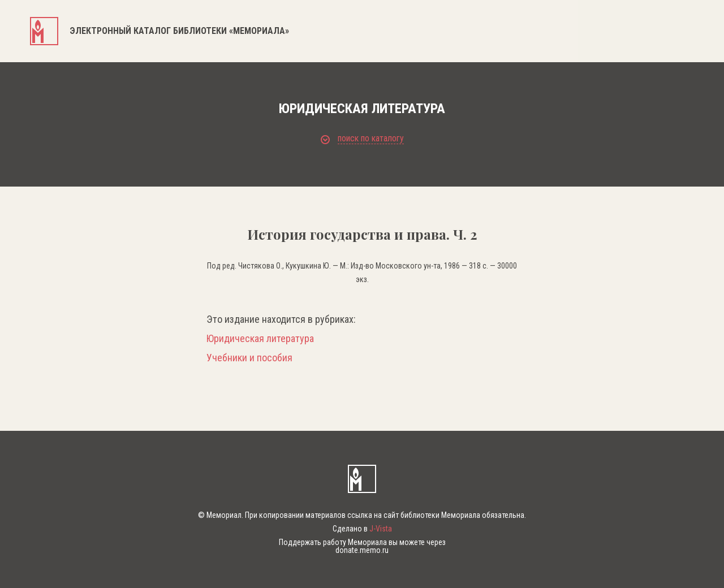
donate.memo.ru (362, 550)
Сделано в (362, 529)
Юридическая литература (260, 339)
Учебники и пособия (249, 358)
